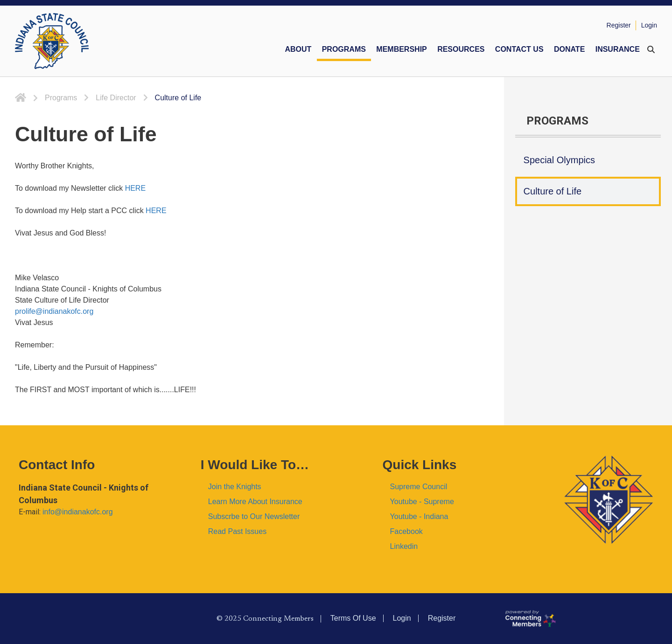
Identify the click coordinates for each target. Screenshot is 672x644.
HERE (135, 188)
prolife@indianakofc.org (54, 311)
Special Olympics (559, 160)
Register (619, 25)
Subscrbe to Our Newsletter (254, 516)
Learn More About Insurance (255, 502)
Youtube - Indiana (419, 516)
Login (649, 25)
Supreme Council (419, 487)
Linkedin (404, 546)
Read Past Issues (237, 531)
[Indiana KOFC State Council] (52, 41)
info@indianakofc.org (78, 512)
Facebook (406, 531)
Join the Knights (235, 487)
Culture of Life (553, 191)
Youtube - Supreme (422, 502)
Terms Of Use (353, 618)
